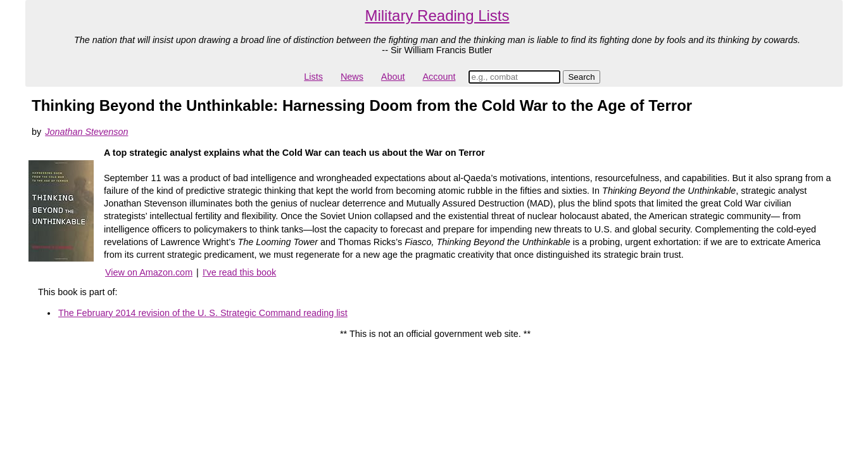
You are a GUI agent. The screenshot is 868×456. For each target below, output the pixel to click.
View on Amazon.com (149, 272)
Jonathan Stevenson (86, 132)
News (352, 77)
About (393, 77)
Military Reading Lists (437, 16)
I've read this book (239, 272)
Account (439, 77)
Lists (313, 77)
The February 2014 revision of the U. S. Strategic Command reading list (203, 313)
